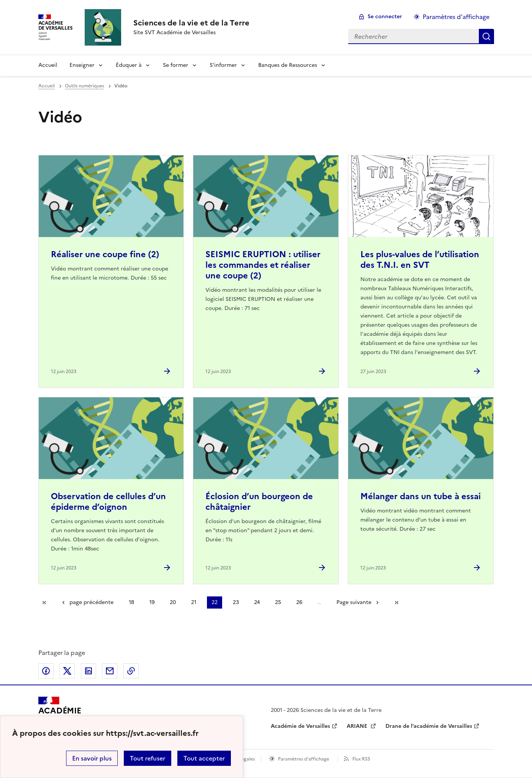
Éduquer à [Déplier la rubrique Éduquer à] (129, 65)
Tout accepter (204, 758)
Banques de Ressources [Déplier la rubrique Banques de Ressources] (288, 65)
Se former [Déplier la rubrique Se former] (176, 65)
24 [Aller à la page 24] (257, 602)
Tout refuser (148, 758)
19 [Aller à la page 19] (152, 602)
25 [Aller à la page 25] (278, 602)
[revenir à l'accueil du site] (191, 23)
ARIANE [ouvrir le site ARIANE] (358, 726)
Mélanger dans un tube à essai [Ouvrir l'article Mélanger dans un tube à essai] (421, 496)
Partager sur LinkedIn (88, 671)
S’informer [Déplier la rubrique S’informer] (223, 65)
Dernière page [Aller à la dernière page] (396, 602)
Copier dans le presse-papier (131, 671)
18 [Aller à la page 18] (131, 602)
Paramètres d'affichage (304, 759)
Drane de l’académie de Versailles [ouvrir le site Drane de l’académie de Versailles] (429, 726)
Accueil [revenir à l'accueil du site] (48, 65)
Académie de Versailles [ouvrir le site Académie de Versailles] (300, 726)
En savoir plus (92, 758)
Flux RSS (361, 759)
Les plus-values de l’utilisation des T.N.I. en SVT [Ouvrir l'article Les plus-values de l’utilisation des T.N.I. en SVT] (420, 260)
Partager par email (110, 671)
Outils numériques (84, 86)
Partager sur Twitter (67, 671)
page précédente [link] (92, 602)
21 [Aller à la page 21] (194, 602)
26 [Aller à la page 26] (299, 602)
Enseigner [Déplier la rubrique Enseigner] (82, 65)
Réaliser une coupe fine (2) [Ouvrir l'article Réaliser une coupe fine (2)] (105, 254)
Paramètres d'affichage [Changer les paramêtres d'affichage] (456, 17)
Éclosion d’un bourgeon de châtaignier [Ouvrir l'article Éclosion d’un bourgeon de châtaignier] (259, 502)
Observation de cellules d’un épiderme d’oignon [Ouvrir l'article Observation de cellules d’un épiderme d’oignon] (108, 502)
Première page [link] (44, 602)
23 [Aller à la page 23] (236, 602)
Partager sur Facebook (46, 671)
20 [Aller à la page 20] (173, 602)
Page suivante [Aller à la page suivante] (354, 602)
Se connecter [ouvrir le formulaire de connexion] (385, 17)
